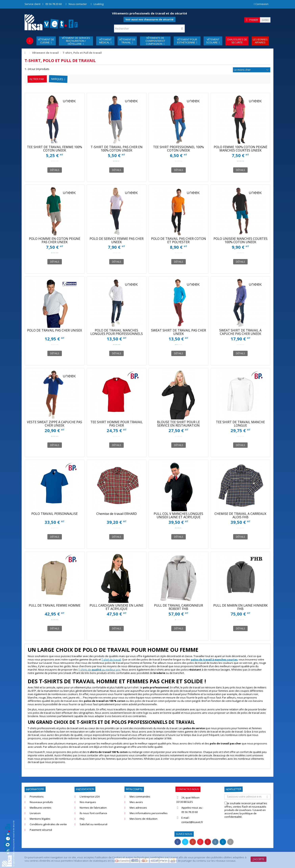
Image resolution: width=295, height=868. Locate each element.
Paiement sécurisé (41, 830)
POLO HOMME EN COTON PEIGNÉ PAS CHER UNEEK (55, 240)
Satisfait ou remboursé (94, 824)
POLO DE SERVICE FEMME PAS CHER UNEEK (117, 240)
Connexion (261, 4)
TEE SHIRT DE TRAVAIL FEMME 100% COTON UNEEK (55, 149)
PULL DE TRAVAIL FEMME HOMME (55, 605)
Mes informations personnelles (149, 813)
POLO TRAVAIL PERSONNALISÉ (55, 514)
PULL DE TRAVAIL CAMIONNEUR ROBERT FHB (179, 607)
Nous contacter (78, 4)
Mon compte (134, 789)
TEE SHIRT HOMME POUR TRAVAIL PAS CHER (117, 424)
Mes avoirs (136, 802)
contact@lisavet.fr (192, 822)
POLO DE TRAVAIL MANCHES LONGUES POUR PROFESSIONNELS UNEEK (117, 334)
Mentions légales (40, 819)
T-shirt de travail (111, 659)
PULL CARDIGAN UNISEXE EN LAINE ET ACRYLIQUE (116, 607)
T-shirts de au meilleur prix (99, 670)
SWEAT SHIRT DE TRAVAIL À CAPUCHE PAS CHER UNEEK (240, 332)
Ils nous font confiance (93, 813)
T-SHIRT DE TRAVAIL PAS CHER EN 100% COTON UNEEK (117, 149)
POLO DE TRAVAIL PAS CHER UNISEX (55, 330)
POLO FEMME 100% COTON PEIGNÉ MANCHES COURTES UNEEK (240, 149)
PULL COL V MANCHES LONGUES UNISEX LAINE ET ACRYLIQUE (178, 515)
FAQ (82, 819)
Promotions (37, 797)
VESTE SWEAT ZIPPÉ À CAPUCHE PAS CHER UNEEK (55, 424)
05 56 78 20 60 (54, 4)
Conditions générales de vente (48, 824)
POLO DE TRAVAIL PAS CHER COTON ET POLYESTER (179, 240)
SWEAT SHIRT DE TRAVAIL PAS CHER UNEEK (179, 332)
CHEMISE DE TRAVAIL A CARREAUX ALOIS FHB (240, 515)
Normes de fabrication (93, 808)
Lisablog (99, 4)
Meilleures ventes (41, 808)
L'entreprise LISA (90, 797)
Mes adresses (138, 808)
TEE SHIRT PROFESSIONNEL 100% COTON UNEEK (178, 149)
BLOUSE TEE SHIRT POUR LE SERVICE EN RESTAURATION (178, 424)
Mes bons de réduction (144, 819)
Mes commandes (140, 797)
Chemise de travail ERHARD (117, 514)
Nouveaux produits (41, 802)
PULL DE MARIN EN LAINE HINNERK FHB (240, 607)
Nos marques (88, 802)
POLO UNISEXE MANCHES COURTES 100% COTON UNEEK (240, 240)
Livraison (35, 813)
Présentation (85, 789)
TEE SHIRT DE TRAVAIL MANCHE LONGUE (240, 424)
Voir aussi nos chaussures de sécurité (149, 20)
